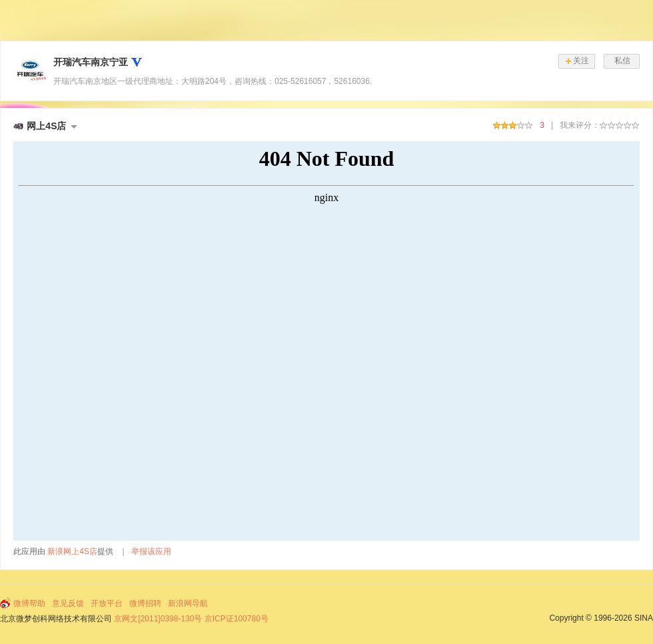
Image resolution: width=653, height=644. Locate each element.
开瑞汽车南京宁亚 (91, 62)
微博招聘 (145, 603)
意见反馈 (68, 603)
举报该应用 (151, 551)
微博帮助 (29, 603)
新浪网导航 (188, 603)
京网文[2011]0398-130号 (158, 619)
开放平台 (107, 603)
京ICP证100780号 (237, 619)
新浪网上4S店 (72, 551)
